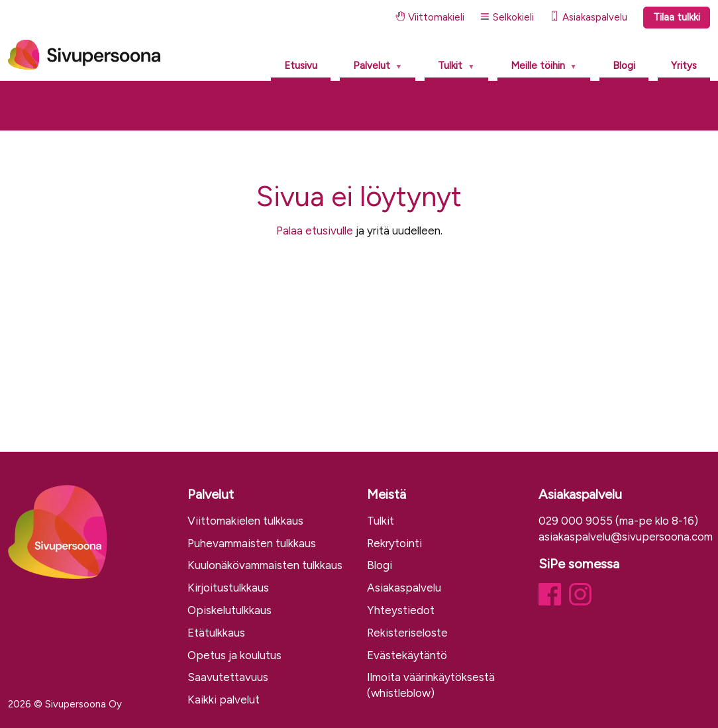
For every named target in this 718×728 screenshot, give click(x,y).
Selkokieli (507, 17)
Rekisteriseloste (407, 633)
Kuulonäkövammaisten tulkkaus (265, 565)
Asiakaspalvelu (589, 17)
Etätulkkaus (216, 633)
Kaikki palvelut (224, 700)
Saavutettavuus (228, 677)
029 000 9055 (576, 521)
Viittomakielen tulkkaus (245, 521)
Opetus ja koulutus (234, 655)
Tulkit (450, 66)
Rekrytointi (394, 543)
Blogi (624, 66)
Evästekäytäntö (407, 655)
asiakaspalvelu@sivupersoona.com (626, 537)
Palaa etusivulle (315, 231)
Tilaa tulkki (677, 17)
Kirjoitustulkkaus (228, 588)
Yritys (684, 66)
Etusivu (301, 66)
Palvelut (372, 66)
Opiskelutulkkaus (230, 610)
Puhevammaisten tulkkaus (252, 543)
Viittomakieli (430, 17)
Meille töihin (538, 66)
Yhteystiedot (401, 610)
